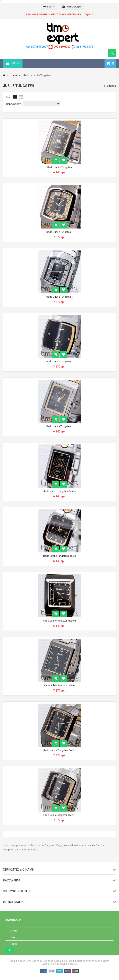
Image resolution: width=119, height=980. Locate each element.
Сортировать (14, 104)
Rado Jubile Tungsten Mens (59, 685)
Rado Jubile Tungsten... (59, 232)
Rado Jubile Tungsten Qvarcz (59, 621)
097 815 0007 (39, 47)
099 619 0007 (62, 47)
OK (10, 950)
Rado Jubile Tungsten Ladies (60, 556)
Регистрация (72, 7)
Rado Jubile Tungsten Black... (60, 815)
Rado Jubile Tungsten (60, 167)
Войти (49, 7)
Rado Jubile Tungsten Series (59, 491)
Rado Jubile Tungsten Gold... (60, 750)
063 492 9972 (85, 47)
